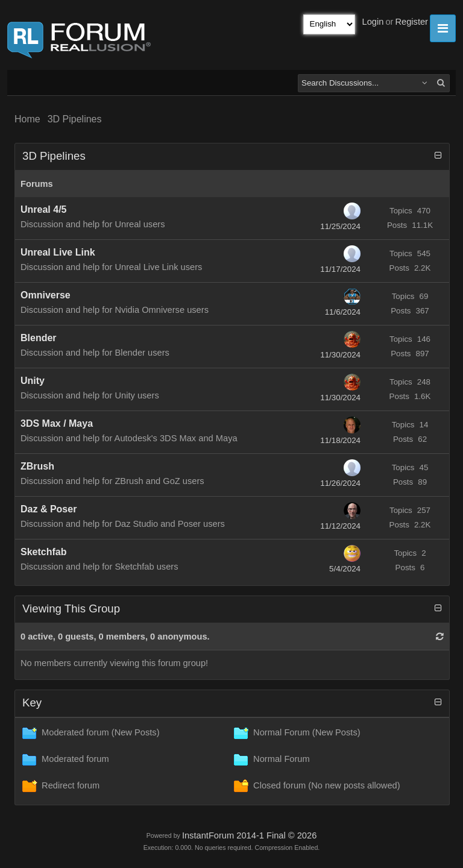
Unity (33, 381)
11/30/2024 (340, 355)
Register (411, 22)
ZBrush (37, 466)
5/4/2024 (345, 569)
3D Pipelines (75, 119)
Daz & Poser (49, 509)
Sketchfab (43, 552)
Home (27, 119)
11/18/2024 (340, 440)
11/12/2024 (340, 526)
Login (373, 22)
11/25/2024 (340, 226)
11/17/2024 (340, 269)
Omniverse (46, 295)
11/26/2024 (340, 483)
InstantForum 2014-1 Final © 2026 (249, 835)
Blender (39, 338)
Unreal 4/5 (43, 209)
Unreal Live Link (58, 252)
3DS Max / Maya (57, 423)
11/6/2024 (343, 312)
